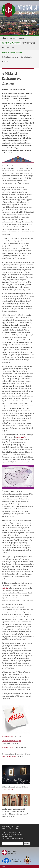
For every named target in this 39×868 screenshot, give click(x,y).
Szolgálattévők (26, 57)
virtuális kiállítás (7, 789)
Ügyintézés (29, 43)
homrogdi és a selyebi (9, 756)
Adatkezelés (9, 48)
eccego (4, 866)
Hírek (5, 38)
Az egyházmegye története (12, 52)
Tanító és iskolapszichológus (11, 741)
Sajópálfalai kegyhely (10, 57)
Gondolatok (17, 38)
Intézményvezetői (8, 737)
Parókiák (5, 62)
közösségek (6, 588)
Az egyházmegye (11, 43)
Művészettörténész (8, 747)
